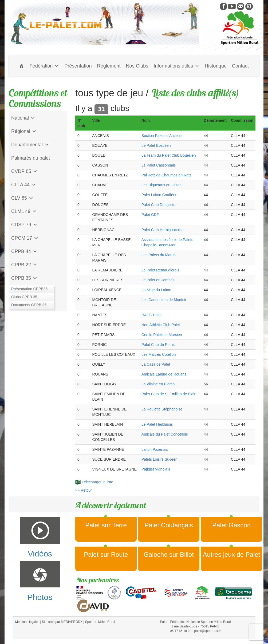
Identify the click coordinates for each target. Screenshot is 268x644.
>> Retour (84, 490)
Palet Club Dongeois (159, 205)
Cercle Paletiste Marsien (162, 335)
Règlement (109, 66)
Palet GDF (150, 215)
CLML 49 (24, 211)
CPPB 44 (24, 251)
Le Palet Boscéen (156, 145)
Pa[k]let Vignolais (156, 469)
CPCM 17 (25, 238)
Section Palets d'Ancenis (162, 136)
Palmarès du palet (31, 158)
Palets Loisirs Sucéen (159, 459)
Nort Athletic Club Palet (161, 325)
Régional (24, 131)
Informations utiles (176, 66)
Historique (216, 66)
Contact (240, 66)
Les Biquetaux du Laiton (161, 185)
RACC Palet (151, 315)
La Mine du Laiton (156, 290)
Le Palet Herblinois (157, 424)
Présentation (78, 66)
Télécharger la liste (94, 482)
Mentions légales (27, 622)
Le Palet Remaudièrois (160, 270)
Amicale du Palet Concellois (165, 434)
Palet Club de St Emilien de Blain (169, 394)
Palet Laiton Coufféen (159, 195)
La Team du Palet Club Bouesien (169, 155)
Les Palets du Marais (159, 255)
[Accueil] (22, 66)
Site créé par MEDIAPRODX (62, 622)
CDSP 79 (24, 225)
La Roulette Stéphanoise (162, 409)
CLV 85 (22, 198)
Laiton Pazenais (155, 449)
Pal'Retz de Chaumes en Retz (166, 175)
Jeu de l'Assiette (29, 291)
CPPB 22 (24, 265)
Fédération (44, 66)
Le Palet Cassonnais (159, 165)
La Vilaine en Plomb (158, 384)
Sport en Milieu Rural (100, 622)
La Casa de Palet (156, 364)
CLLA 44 (24, 185)
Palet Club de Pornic (159, 345)
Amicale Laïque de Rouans (164, 374)
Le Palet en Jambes (158, 280)
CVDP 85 (24, 171)
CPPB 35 (24, 278)
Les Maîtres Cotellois (159, 354)
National (23, 118)
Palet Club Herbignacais (161, 230)
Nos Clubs (137, 66)
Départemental (30, 145)
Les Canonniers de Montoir (164, 300)
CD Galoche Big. (29, 305)
